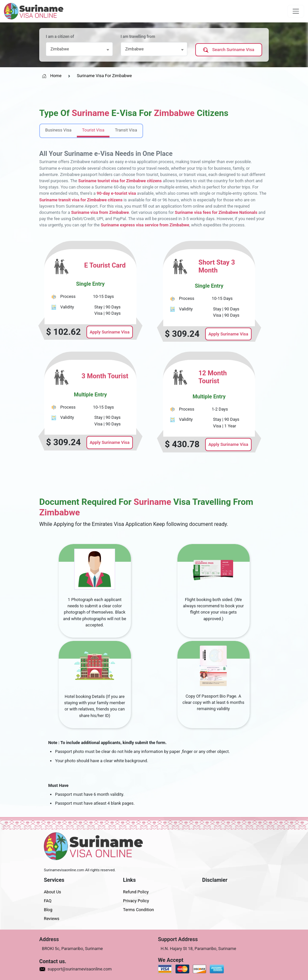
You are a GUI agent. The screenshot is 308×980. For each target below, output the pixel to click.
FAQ (48, 901)
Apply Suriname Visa (110, 332)
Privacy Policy (136, 901)
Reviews (52, 919)
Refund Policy (136, 892)
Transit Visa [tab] (126, 130)
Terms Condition (139, 910)
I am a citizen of (60, 37)
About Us (52, 892)
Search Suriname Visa (229, 50)
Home (52, 76)
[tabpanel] (154, 347)
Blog (48, 910)
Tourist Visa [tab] (93, 130)
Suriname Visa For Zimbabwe (104, 76)
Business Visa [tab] (58, 130)
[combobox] (79, 49)
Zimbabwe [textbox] (60, 49)
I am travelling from (138, 37)
